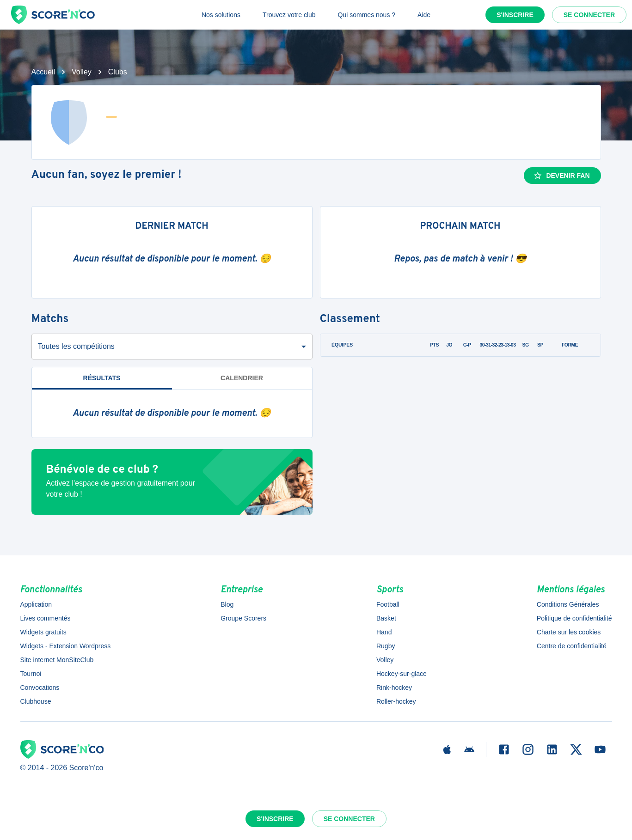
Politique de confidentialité (574, 618)
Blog (227, 604)
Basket (386, 618)
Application (36, 604)
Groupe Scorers (243, 618)
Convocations (40, 688)
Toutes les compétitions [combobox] (76, 346)
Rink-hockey (394, 688)
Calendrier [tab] (242, 378)
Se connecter (589, 15)
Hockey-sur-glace (402, 674)
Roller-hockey (396, 701)
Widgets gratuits (43, 632)
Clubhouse (36, 701)
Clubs (118, 72)
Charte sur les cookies (569, 632)
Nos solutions (221, 15)
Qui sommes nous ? (367, 15)
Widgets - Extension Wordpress (66, 646)
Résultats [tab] (102, 378)
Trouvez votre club (289, 15)
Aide (424, 15)
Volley (82, 72)
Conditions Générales (568, 604)
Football (388, 604)
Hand (384, 632)
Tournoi (31, 674)
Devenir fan (561, 176)
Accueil (43, 72)
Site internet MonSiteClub (57, 660)
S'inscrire (515, 15)
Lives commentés (46, 618)
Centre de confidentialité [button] (572, 646)
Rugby (386, 646)
